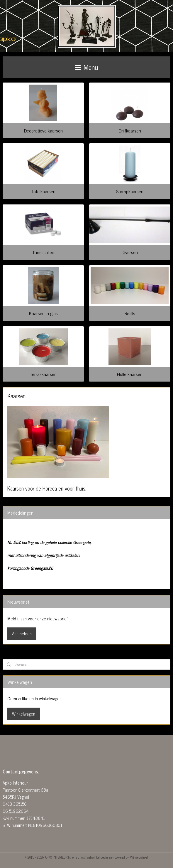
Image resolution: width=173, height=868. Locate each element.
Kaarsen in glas (43, 313)
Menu (87, 67)
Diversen (130, 252)
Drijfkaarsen (130, 130)
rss (83, 857)
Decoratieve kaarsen (43, 130)
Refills (130, 313)
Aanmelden (22, 633)
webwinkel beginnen (99, 857)
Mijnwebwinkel (139, 857)
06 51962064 (16, 811)
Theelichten (43, 252)
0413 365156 (15, 804)
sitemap (74, 857)
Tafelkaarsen (43, 191)
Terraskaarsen (43, 374)
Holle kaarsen (130, 374)
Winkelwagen (24, 714)
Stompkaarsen (130, 191)
